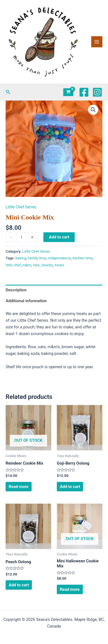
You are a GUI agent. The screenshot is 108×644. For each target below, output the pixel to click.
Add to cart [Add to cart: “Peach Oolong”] (19, 585)
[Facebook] (84, 92)
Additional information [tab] (26, 301)
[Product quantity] (22, 237)
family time (37, 258)
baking (21, 258)
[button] (8, 92)
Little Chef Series (21, 207)
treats (60, 265)
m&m (27, 265)
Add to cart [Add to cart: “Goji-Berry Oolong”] (70, 487)
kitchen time (83, 258)
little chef (13, 265)
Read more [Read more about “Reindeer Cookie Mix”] (19, 487)
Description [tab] (16, 290)
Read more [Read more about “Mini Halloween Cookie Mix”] (70, 589)
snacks (47, 265)
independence (60, 258)
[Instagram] (97, 92)
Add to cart (59, 237)
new (36, 265)
